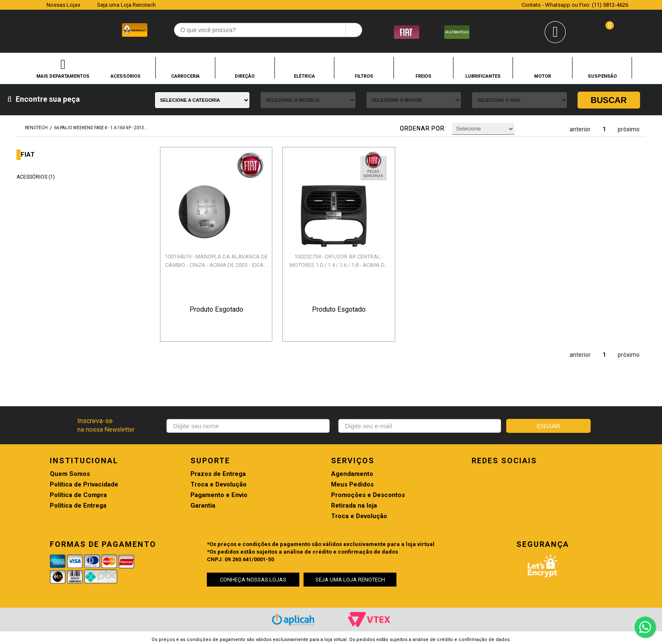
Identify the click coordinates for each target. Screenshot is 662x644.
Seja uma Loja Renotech (126, 5)
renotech (36, 128)
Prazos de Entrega (218, 474)
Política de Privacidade (84, 485)
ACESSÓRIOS (126, 76)
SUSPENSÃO (602, 76)
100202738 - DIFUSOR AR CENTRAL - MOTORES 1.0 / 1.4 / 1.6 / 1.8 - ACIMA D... (339, 261)
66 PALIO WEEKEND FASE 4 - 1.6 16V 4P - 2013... (101, 128)
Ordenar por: (423, 128)
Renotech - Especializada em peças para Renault (36, 29)
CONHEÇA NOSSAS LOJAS (253, 580)
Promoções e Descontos (368, 495)
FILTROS (364, 76)
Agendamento (352, 474)
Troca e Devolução (218, 485)
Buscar (609, 100)
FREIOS (423, 76)
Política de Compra (78, 495)
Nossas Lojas (63, 5)
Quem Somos (70, 474)
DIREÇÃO (245, 76)
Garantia (203, 506)
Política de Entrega (78, 506)
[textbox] (268, 30)
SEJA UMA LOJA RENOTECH (350, 580)
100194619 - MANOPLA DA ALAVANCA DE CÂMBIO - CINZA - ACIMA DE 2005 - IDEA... (216, 261)
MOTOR (543, 76)
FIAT (28, 155)
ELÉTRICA (304, 76)
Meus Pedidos (352, 485)
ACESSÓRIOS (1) (36, 177)
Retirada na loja (354, 506)
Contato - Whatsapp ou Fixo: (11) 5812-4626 (575, 5)
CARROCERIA (185, 76)
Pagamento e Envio (219, 495)
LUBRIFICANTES (483, 76)
